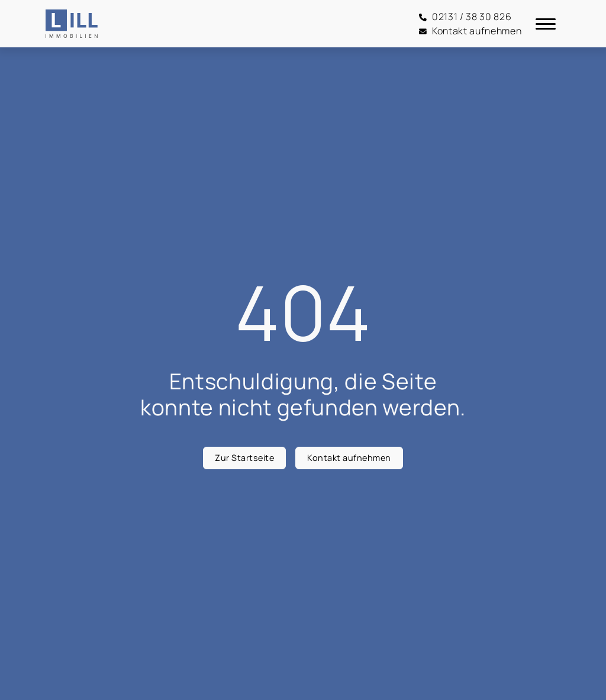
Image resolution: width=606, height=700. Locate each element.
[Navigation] (546, 24)
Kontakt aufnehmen (349, 458)
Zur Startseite (244, 458)
